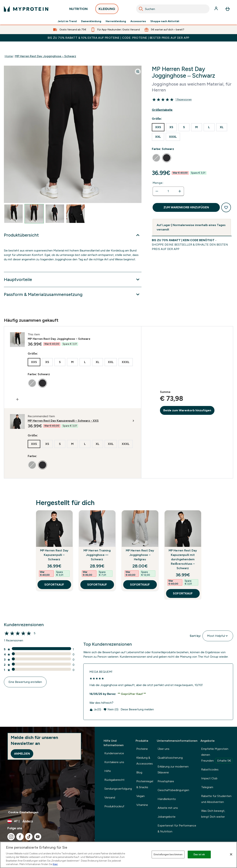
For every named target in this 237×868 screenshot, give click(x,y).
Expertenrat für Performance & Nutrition (177, 828)
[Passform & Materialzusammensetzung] (73, 294)
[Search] (141, 9)
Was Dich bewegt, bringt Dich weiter (213, 814)
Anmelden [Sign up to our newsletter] (22, 754)
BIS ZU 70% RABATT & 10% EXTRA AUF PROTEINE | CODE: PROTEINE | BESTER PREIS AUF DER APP (118, 38)
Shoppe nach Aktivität (165, 21)
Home (9, 56)
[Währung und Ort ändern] (47, 821)
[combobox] (173, 9)
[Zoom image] (138, 72)
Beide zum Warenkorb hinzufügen (187, 410)
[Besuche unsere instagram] (11, 837)
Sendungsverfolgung (118, 789)
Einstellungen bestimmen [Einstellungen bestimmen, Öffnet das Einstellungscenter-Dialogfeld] (168, 854)
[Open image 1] (13, 214)
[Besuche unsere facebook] (20, 837)
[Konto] (216, 9)
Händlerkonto (167, 799)
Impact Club (209, 778)
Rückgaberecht (114, 780)
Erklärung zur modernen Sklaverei (173, 769)
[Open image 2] (34, 214)
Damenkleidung (91, 21)
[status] (168, 191)
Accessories (138, 21)
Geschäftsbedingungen (173, 790)
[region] (118, 855)
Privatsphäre (166, 781)
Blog (139, 772)
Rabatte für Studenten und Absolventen (216, 799)
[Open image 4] (76, 214)
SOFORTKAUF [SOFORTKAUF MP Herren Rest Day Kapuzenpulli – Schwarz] (54, 585)
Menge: (158, 183)
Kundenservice (114, 753)
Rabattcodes (210, 769)
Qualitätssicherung (170, 758)
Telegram (207, 787)
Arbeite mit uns (168, 808)
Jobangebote (167, 817)
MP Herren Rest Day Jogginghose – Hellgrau (140, 555)
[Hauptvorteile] (73, 280)
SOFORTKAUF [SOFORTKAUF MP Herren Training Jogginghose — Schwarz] (97, 585)
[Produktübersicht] (73, 235)
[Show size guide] (192, 110)
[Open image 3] (55, 214)
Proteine (142, 749)
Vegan (140, 796)
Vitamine (142, 805)
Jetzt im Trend (67, 21)
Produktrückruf (114, 806)
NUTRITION (78, 10)
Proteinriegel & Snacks (145, 784)
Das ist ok (199, 854)
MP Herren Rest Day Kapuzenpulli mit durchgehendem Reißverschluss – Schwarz (183, 559)
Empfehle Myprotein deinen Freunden (217, 755)
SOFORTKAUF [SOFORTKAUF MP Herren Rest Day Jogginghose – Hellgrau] (140, 585)
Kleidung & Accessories (145, 761)
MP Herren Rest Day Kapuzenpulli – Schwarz (54, 555)
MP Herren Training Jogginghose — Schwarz (97, 555)
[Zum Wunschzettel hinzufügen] (226, 207)
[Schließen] (231, 854)
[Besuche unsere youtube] (38, 837)
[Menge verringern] (157, 191)
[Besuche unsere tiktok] (29, 837)
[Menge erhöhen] (180, 191)
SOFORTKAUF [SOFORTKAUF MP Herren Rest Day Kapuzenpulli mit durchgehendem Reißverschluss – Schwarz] (183, 593)
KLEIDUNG (107, 10)
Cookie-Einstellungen (23, 812)
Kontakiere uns (114, 762)
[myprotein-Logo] (26, 9)
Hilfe (108, 771)
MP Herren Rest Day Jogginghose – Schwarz (46, 56)
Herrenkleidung (116, 21)
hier (55, 864)
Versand (110, 797)
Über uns (163, 749)
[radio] (158, 127)
